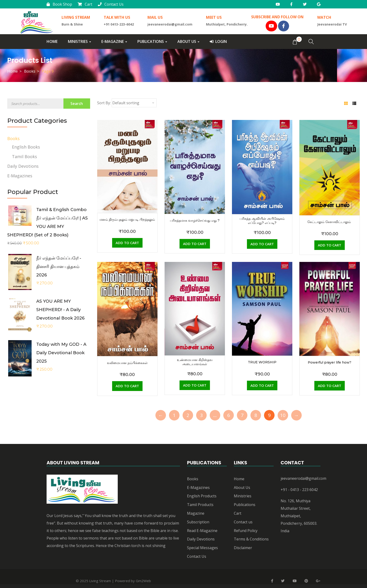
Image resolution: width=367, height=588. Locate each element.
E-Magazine (114, 41)
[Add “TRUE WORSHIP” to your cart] (262, 386)
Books (30, 71)
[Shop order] (134, 103)
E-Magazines (20, 176)
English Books (26, 147)
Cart (85, 4)
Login (218, 41)
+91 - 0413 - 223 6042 (299, 490)
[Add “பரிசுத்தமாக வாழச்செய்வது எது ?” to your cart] (195, 244)
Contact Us (111, 4)
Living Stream (100, 581)
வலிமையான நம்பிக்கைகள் (127, 363)
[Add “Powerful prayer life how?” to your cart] (330, 386)
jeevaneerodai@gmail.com (303, 478)
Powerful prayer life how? (330, 362)
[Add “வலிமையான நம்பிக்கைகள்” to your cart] (127, 386)
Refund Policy (246, 531)
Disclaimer (243, 548)
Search (77, 104)
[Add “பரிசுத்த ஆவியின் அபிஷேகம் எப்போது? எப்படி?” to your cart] (262, 244)
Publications (152, 41)
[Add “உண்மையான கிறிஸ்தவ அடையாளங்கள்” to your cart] (195, 385)
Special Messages (202, 548)
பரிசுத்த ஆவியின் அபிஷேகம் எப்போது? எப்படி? (262, 221)
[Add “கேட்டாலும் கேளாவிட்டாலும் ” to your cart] (330, 245)
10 (283, 415)
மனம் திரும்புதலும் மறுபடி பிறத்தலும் (127, 220)
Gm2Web (143, 581)
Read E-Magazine (202, 531)
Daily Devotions (23, 166)
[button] (295, 42)
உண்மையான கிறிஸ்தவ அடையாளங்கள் (195, 362)
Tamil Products (200, 505)
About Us (188, 41)
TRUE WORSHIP (262, 362)
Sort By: (104, 103)
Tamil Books (24, 156)
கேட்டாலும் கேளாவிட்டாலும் (330, 222)
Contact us (243, 522)
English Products (202, 496)
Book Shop (59, 4)
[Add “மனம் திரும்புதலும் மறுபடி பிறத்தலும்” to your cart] (127, 243)
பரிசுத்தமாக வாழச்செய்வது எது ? (195, 220)
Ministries (79, 41)
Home (52, 41)
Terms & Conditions (251, 539)
